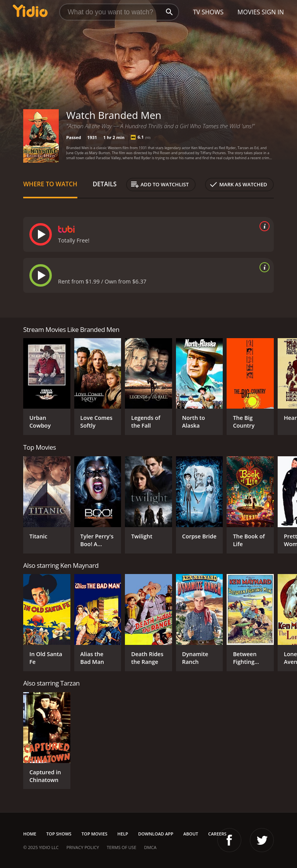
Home (30, 834)
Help (123, 834)
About (191, 834)
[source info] (263, 226)
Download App (156, 834)
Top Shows (59, 834)
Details (105, 184)
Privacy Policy (83, 847)
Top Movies (95, 834)
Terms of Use (121, 847)
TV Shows (208, 12)
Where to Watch (50, 184)
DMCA (150, 847)
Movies (249, 12)
